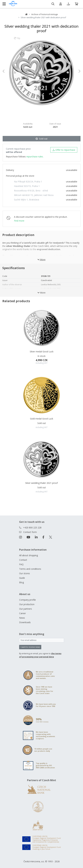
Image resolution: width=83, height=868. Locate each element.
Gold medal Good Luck (42, 419)
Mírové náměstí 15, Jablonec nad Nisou (34, 195)
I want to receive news (30, 647)
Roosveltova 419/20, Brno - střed (31, 191)
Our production (27, 604)
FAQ (21, 564)
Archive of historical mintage (45, 14)
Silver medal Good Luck (42, 352)
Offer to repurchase (64, 150)
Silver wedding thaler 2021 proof (41, 483)
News (22, 618)
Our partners (26, 609)
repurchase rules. (35, 157)
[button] (8, 71)
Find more (19, 221)
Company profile (27, 600)
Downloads (25, 622)
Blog (21, 582)
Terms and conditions (30, 569)
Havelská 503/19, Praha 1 (27, 186)
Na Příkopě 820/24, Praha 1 (28, 182)
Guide (22, 578)
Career (23, 613)
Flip (17, 40)
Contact (23, 560)
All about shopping (28, 555)
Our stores (25, 573)
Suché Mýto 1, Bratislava (27, 200)
